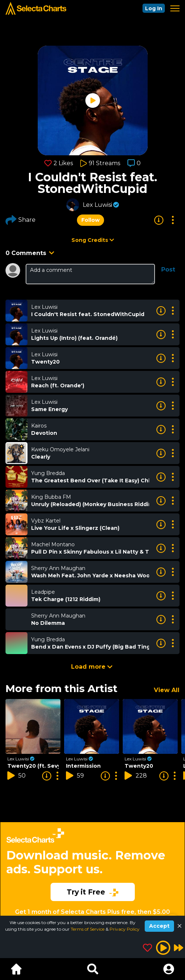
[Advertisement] (92, 860)
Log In (154, 8)
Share (21, 220)
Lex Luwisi (97, 205)
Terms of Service (88, 929)
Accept (159, 926)
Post (168, 269)
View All (167, 690)
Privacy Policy (125, 929)
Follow (90, 220)
